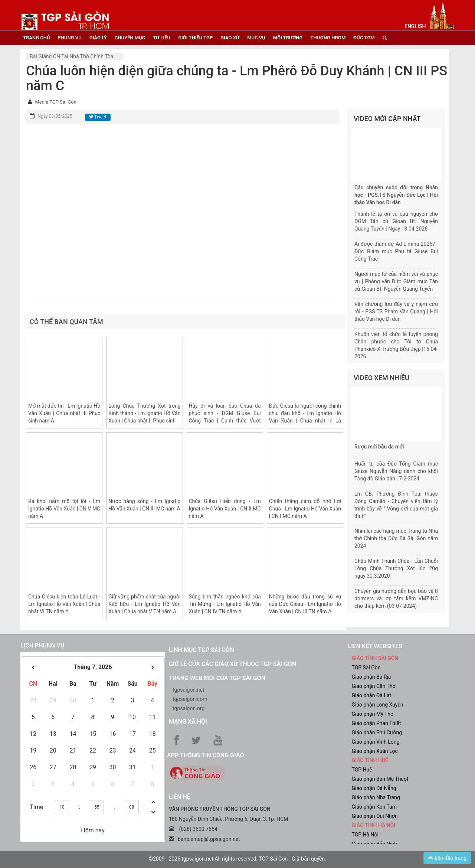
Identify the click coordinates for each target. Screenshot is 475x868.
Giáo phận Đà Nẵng (374, 788)
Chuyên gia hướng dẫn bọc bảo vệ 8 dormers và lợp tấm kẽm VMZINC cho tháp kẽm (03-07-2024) (396, 598)
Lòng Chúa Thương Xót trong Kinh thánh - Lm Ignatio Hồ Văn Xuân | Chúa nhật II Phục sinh (144, 413)
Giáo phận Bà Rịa (371, 677)
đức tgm (364, 38)
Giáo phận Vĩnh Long (376, 742)
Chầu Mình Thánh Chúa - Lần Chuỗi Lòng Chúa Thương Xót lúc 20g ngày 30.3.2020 (396, 568)
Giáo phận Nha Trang (376, 797)
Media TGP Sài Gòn (55, 102)
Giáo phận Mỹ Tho (373, 714)
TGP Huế (362, 770)
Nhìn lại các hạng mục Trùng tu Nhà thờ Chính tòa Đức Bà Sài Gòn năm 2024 (396, 538)
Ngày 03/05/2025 (55, 116)
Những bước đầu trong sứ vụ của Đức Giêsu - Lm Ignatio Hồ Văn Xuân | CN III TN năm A (305, 604)
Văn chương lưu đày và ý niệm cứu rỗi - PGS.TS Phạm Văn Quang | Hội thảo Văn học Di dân (396, 311)
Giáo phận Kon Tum (374, 807)
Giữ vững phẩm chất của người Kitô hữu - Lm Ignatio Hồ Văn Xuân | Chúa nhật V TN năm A (144, 604)
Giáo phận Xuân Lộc (375, 751)
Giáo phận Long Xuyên (378, 705)
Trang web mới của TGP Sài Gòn (217, 678)
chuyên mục (130, 38)
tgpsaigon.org (189, 708)
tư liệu (162, 38)
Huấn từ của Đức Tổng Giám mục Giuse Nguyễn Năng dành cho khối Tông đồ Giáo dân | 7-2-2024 (396, 471)
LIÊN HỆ (180, 797)
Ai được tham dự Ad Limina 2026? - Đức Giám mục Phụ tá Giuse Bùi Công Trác (396, 251)
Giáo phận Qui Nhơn (375, 816)
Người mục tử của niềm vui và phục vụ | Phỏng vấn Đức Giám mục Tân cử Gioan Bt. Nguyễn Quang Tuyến (396, 281)
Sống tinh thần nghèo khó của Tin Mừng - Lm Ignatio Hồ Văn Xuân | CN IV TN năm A (225, 604)
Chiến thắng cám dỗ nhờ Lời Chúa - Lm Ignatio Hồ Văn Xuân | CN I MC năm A (305, 509)
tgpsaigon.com (190, 699)
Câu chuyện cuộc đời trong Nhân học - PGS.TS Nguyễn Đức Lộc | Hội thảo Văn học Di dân (396, 195)
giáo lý (98, 38)
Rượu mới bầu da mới (379, 447)
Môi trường (288, 38)
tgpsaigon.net (189, 690)
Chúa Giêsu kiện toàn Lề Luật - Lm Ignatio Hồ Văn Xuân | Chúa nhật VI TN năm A (64, 604)
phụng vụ (69, 38)
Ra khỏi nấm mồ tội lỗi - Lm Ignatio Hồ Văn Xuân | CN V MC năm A (64, 509)
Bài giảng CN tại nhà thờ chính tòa (71, 56)
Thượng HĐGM (328, 38)
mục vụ (256, 38)
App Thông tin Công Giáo (205, 755)
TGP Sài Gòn (366, 668)
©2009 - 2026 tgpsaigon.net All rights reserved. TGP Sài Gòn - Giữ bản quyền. (237, 859)
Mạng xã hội (188, 722)
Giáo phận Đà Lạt (372, 695)
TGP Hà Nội (365, 835)
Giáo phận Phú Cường (377, 732)
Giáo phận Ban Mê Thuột (380, 779)
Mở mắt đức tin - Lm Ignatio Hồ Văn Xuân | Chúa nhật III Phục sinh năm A (64, 413)
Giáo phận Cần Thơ (374, 686)
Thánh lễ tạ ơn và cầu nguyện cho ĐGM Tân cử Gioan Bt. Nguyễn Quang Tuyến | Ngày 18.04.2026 (396, 221)
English (415, 26)
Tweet (98, 117)
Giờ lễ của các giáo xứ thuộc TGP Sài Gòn (232, 664)
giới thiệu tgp (195, 38)
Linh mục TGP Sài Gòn (201, 650)
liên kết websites (375, 646)
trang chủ (36, 38)
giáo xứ (230, 38)
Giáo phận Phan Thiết (376, 723)
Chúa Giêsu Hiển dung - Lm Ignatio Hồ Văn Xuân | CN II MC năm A (225, 509)
